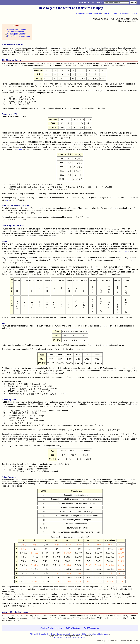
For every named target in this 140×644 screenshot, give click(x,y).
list (7, 200)
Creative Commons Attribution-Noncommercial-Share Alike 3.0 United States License (80, 634)
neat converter (124, 251)
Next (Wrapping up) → (128, 13)
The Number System (16, 32)
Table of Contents (110, 13)
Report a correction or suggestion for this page (70, 638)
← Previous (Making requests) (88, 13)
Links (99, 3)
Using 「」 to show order (19, 36)
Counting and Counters (17, 34)
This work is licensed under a (41, 634)
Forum (82, 3)
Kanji (20, 149)
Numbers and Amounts (17, 30)
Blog (91, 3)
